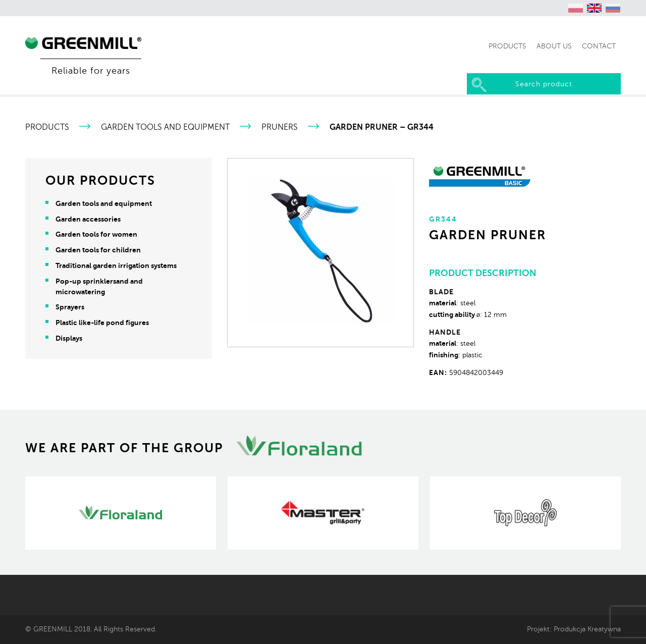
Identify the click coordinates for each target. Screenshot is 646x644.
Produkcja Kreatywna (587, 629)
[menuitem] (576, 8)
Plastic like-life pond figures (102, 323)
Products (47, 127)
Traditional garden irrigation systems (116, 265)
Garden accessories (88, 219)
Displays (69, 338)
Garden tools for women (96, 234)
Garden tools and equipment (165, 127)
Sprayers (70, 307)
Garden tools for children (98, 250)
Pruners (280, 127)
